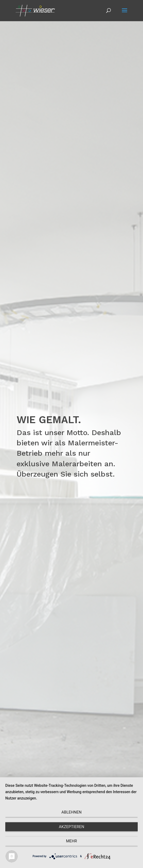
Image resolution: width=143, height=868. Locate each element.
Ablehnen (71, 812)
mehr (71, 841)
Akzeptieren (71, 827)
